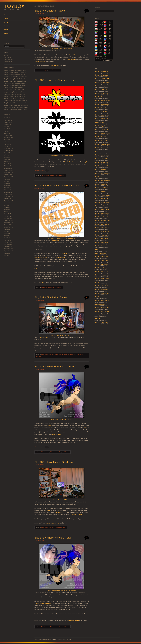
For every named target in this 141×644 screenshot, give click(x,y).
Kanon (69, 355)
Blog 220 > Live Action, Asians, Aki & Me (15, 103)
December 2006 (9, 220)
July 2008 (7, 181)
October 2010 (8, 135)
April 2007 (7, 212)
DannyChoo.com (55, 241)
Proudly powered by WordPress (43, 639)
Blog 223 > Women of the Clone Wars (15, 94)
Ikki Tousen (64, 355)
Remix (6, 33)
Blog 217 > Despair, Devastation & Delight (16, 109)
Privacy (6, 30)
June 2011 (7, 129)
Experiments (53, 175)
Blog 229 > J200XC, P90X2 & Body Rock (15, 81)
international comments (52, 523)
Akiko (48, 510)
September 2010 (9, 138)
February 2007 (8, 216)
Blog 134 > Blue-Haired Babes (51, 297)
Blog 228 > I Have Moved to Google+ (14, 83)
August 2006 (8, 229)
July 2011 (7, 127)
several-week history (41, 257)
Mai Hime (74, 355)
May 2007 (7, 210)
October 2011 (8, 125)
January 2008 (8, 192)
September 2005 (9, 251)
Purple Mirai (60, 512)
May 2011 (7, 131)
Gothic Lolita (58, 355)
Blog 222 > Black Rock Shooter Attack (15, 96)
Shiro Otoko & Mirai (76, 515)
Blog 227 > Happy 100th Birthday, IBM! (15, 85)
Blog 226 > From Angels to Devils (13, 88)
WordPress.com (67, 639)
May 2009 (7, 159)
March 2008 (8, 188)
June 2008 (7, 183)
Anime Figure (44, 70)
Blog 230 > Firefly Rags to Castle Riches (15, 79)
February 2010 (8, 146)
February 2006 (8, 242)
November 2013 (9, 120)
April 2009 (7, 162)
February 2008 (8, 190)
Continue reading (41, 170)
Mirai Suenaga (58, 287)
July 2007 (7, 205)
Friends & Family (60, 175)
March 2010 (8, 144)
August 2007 (8, 203)
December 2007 (9, 194)
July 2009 (7, 155)
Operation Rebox (40, 61)
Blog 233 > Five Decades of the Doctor (15, 72)
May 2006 (7, 236)
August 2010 (8, 140)
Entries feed (8, 57)
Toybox (14, 6)
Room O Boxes (73, 55)
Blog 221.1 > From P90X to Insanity (14, 99)
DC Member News (54, 65)
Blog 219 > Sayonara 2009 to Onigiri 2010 (16, 105)
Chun (43, 283)
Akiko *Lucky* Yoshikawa (43, 603)
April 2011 (7, 133)
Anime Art (52, 452)
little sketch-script (73, 620)
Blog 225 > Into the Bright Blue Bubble (15, 90)
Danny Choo (51, 70)
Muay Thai (86, 162)
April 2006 (7, 238)
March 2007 (8, 214)
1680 (86, 428)
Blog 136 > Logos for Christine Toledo (55, 80)
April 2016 (7, 118)
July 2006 (7, 231)
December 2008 (9, 170)
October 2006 (8, 225)
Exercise (7, 26)
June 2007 (7, 207)
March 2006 (8, 240)
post (50, 426)
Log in (6, 55)
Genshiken (57, 70)
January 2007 (8, 218)
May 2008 (7, 186)
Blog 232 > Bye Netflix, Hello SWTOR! (15, 75)
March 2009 (8, 164)
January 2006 (8, 244)
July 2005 (7, 255)
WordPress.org (8, 62)
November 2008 (9, 173)
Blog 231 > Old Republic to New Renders (16, 77)
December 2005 (9, 247)
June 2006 (7, 234)
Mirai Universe (57, 434)
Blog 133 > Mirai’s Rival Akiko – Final (54, 366)
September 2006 (9, 227)
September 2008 (9, 177)
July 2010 (7, 142)
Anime (6, 22)
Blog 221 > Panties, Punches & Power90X (16, 101)
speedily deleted (61, 257)
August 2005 (8, 253)
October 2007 (8, 199)
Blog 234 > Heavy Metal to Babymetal (15, 70)
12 (87, 11)
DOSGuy (64, 253)
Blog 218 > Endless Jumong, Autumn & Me (16, 107)
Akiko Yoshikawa (45, 452)
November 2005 (9, 249)
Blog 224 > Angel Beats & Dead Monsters (16, 92)
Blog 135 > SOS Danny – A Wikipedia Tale (57, 186)
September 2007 (9, 201)
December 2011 (9, 122)
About (6, 19)
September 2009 (9, 151)
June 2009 (7, 157)
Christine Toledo (69, 162)
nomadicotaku (43, 337)
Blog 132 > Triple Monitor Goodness (54, 462)
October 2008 (8, 175)
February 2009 (8, 166)
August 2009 (8, 153)
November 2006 (9, 223)
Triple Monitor (71, 59)
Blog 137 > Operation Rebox (50, 11)
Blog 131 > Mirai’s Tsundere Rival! (53, 538)
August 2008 (8, 179)
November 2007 (9, 196)
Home (6, 15)
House (56, 528)
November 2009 (9, 149)
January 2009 (8, 168)
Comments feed (9, 59)
